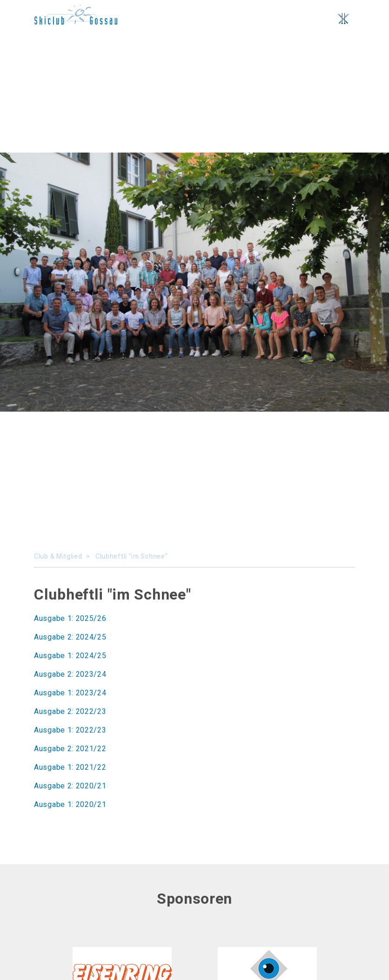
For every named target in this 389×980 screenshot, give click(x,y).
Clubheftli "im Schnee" (131, 557)
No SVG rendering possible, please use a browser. (76, 15)
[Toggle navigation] (343, 19)
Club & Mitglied (58, 557)
